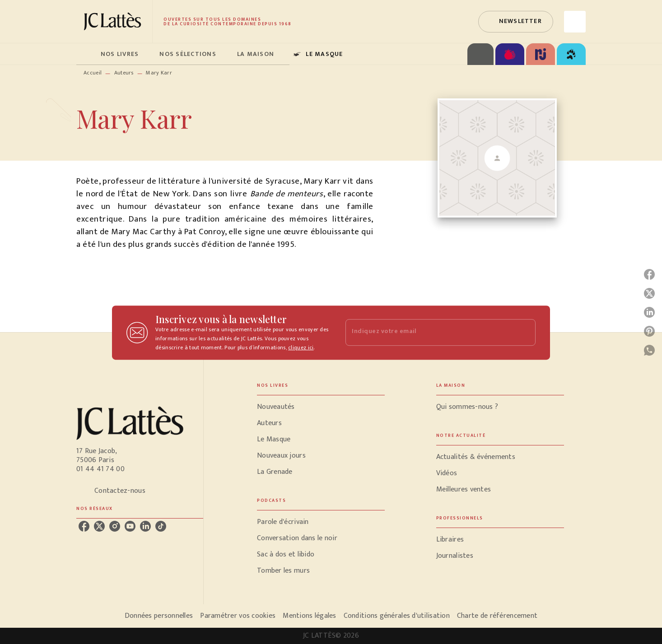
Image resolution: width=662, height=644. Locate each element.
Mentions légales (309, 616)
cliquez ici (301, 347)
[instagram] (115, 526)
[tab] (86, 54)
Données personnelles (159, 616)
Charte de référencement (497, 616)
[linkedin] (145, 526)
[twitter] (99, 526)
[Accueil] (114, 21)
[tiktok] (161, 526)
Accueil (93, 73)
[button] (516, 22)
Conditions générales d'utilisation (397, 616)
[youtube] (130, 526)
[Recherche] (575, 22)
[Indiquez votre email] (429, 332)
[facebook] (84, 526)
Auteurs (124, 73)
